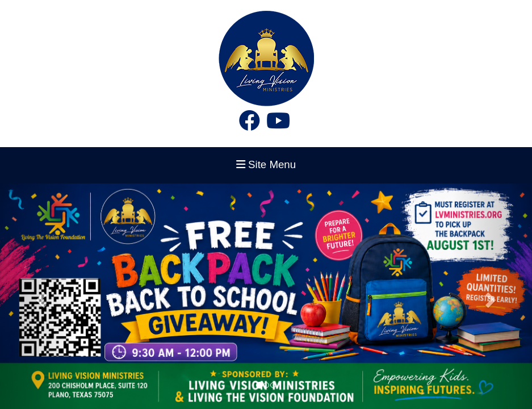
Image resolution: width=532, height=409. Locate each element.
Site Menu (266, 164)
